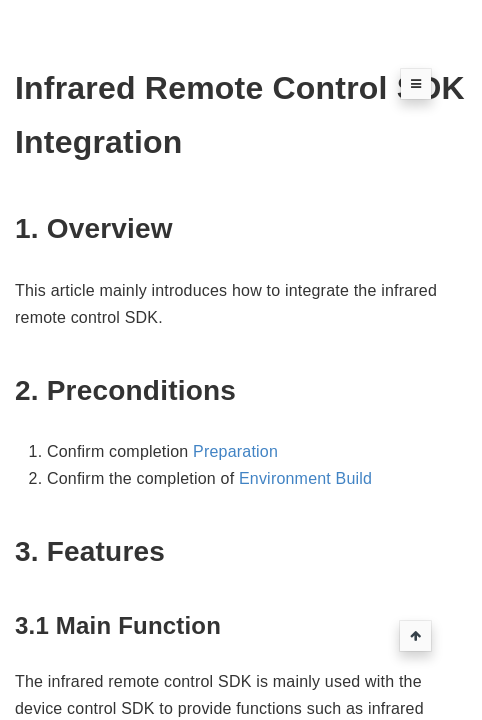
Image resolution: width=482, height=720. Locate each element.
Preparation (235, 451)
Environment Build (305, 478)
